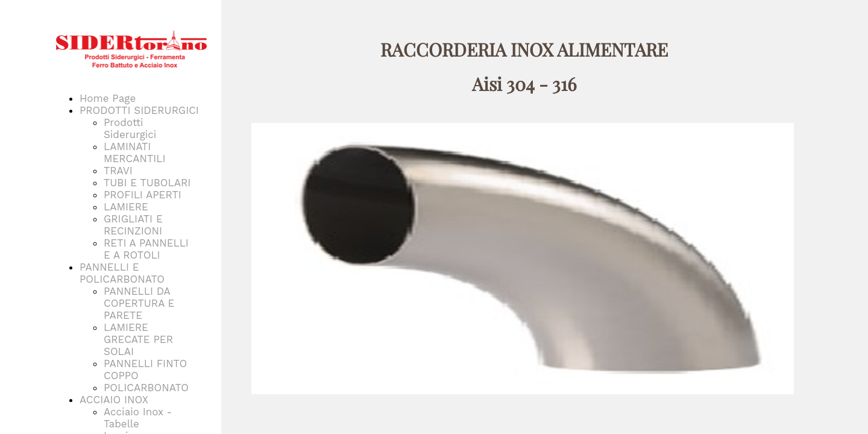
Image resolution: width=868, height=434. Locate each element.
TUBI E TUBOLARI (147, 183)
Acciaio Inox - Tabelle (138, 418)
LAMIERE (126, 207)
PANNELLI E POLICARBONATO (122, 273)
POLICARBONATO (146, 388)
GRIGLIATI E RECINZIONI (133, 225)
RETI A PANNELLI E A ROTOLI (146, 249)
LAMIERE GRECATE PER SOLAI (138, 339)
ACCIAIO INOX (114, 400)
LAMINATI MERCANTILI (134, 153)
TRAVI (118, 171)
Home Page (108, 98)
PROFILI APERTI (143, 195)
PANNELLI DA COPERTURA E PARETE (139, 303)
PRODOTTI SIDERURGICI (139, 110)
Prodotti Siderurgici (130, 128)
